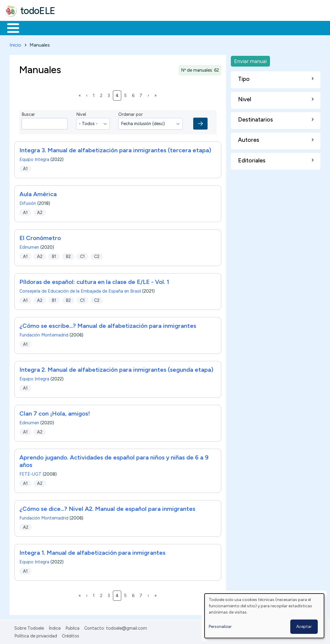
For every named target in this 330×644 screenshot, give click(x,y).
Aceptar (304, 627)
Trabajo (108, 27)
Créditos (70, 635)
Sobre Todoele (29, 627)
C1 (82, 255)
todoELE (38, 11)
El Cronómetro (40, 237)
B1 (54, 255)
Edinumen (29, 246)
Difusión (28, 202)
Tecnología (179, 27)
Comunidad (218, 27)
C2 (97, 255)
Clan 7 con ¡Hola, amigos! (55, 413)
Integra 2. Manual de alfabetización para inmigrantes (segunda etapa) (116, 369)
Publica (72, 627)
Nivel (81, 113)
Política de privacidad (36, 635)
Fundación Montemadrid (44, 334)
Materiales (33, 27)
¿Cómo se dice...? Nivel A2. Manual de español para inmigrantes (107, 508)
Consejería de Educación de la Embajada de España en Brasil (80, 290)
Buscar (245, 27)
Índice (55, 627)
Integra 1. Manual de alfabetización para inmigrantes (92, 552)
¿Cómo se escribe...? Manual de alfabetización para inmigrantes (108, 325)
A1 (25, 167)
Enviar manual (250, 60)
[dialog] (264, 616)
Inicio (10, 27)
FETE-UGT (30, 473)
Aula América (38, 193)
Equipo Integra (34, 159)
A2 (40, 211)
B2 (68, 255)
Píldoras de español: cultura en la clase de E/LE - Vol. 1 (94, 281)
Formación (72, 27)
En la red (141, 27)
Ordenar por (131, 113)
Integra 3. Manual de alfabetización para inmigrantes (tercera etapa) (115, 149)
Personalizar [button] (220, 627)
